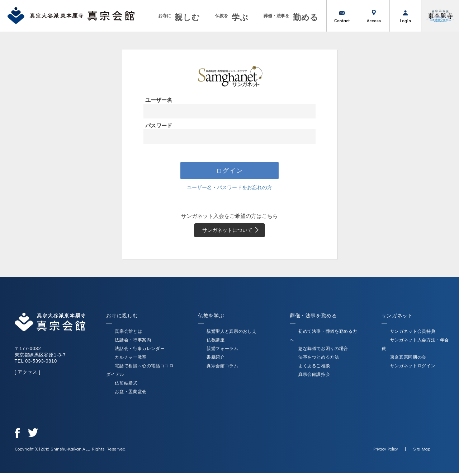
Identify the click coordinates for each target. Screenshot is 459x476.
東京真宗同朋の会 (408, 360)
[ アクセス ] (27, 375)
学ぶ (232, 17)
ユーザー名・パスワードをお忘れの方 (230, 188)
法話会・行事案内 (133, 343)
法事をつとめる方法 (319, 360)
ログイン (405, 16)
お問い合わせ (342, 16)
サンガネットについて (233, 232)
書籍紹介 (216, 360)
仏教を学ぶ (211, 318)
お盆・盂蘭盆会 (131, 395)
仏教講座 (216, 343)
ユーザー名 (159, 100)
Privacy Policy (385, 452)
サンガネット (397, 318)
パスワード (159, 125)
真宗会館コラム (223, 369)
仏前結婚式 (126, 386)
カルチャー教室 (131, 360)
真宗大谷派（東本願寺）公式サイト (440, 16)
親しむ (179, 17)
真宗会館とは (128, 334)
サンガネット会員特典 (413, 334)
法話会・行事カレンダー (140, 351)
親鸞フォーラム (223, 351)
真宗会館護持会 (314, 377)
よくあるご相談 (314, 369)
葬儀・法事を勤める (313, 318)
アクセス (374, 16)
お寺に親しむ (122, 318)
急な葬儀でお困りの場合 (323, 351)
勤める (291, 17)
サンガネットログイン (413, 369)
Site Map (422, 452)
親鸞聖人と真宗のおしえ (231, 334)
